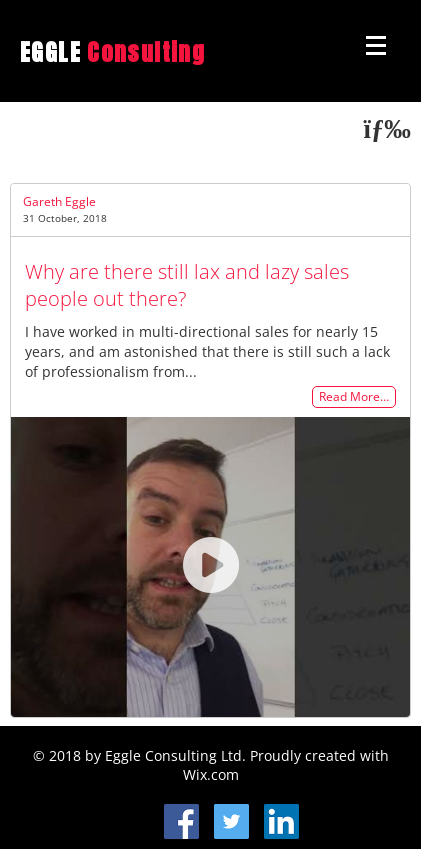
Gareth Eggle (59, 201)
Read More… (354, 397)
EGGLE (112, 52)
